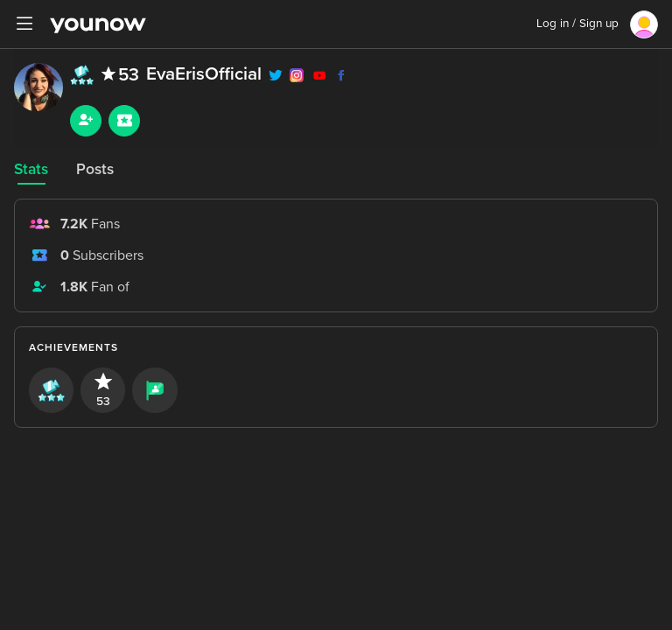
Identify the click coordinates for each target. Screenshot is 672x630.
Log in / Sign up (577, 24)
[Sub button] (124, 121)
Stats (31, 169)
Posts (95, 169)
